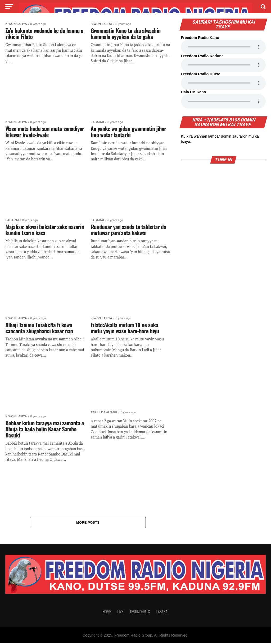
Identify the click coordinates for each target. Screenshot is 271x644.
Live (120, 612)
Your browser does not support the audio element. (223, 47)
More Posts (88, 523)
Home (107, 612)
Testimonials (140, 612)
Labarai (162, 612)
